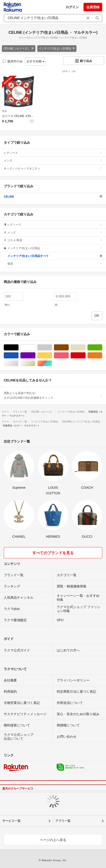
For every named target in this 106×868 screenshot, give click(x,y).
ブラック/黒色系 (18, 348)
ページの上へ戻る (53, 840)
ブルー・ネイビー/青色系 (18, 355)
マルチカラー (52, 363)
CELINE (53, 197)
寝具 (55, 264)
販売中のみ (13, 61)
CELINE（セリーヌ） (19, 49)
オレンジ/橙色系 (102, 355)
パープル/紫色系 (35, 355)
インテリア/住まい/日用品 (57, 49)
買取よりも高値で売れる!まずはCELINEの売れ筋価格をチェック (53, 395)
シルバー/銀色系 (18, 363)
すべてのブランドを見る (53, 553)
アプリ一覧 (63, 821)
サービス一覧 (11, 821)
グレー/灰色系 (52, 348)
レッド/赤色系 (85, 355)
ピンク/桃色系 (69, 355)
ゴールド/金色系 (35, 363)
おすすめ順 (36, 61)
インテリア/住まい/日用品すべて (55, 256)
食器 (4, 111)
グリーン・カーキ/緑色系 (102, 348)
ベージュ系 (85, 348)
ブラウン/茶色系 (69, 348)
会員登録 (93, 7)
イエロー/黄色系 (52, 355)
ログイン (72, 7)
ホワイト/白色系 (35, 348)
